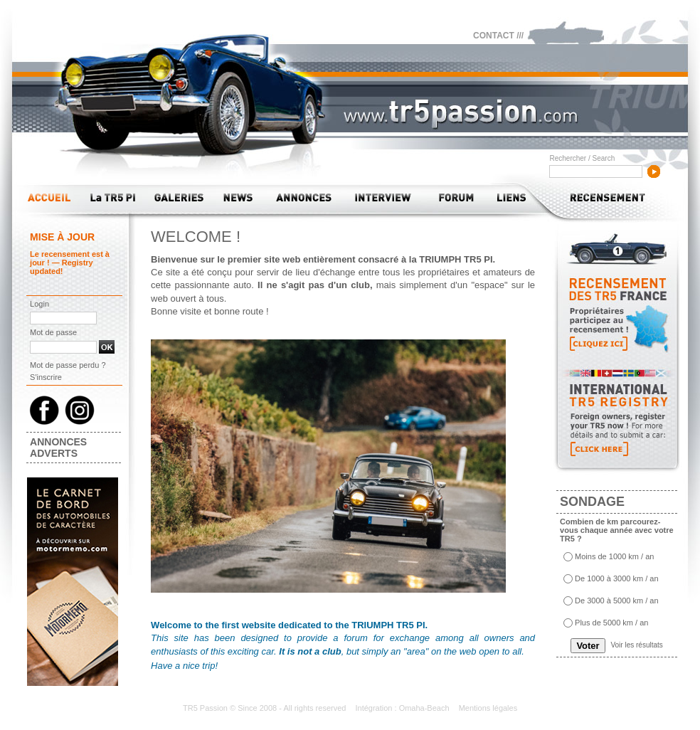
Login (39, 304)
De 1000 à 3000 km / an (616, 579)
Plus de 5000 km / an (611, 623)
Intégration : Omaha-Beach (403, 708)
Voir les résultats (636, 645)
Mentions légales (488, 708)
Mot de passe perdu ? (68, 365)
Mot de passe (53, 332)
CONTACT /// (498, 36)
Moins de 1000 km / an (614, 557)
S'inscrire (46, 377)
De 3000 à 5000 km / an (616, 601)
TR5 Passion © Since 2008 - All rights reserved (266, 708)
